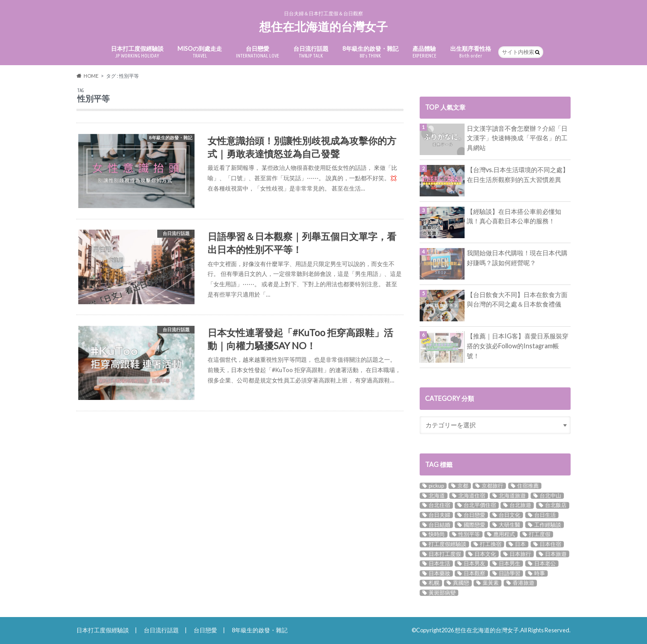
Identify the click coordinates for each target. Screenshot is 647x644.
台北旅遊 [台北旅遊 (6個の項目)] (520, 505)
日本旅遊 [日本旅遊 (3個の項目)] (556, 554)
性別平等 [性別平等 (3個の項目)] (469, 534)
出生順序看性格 (471, 52)
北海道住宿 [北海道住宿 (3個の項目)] (472, 496)
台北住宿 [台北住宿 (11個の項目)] (439, 505)
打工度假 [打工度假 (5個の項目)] (540, 534)
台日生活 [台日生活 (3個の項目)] (545, 515)
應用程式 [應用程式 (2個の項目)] (504, 534)
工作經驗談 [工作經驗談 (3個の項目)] (548, 524)
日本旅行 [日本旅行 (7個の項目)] (520, 554)
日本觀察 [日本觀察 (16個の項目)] (474, 573)
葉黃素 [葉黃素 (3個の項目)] (491, 583)
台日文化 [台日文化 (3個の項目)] (510, 515)
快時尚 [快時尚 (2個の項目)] (437, 534)
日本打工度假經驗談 (137, 52)
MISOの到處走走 (200, 52)
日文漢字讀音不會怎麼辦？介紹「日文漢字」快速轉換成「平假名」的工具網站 (517, 138)
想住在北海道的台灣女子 (323, 27)
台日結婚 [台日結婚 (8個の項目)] (439, 524)
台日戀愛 (257, 52)
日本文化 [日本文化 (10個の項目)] (485, 554)
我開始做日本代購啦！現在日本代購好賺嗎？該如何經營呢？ (517, 258)
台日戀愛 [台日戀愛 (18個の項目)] (474, 515)
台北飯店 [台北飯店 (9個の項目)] (556, 505)
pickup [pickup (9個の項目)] (436, 486)
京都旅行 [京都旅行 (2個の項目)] (492, 486)
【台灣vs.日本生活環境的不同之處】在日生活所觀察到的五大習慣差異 (518, 175)
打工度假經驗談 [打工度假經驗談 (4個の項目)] (448, 544)
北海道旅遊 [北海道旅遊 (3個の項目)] (512, 496)
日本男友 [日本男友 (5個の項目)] (474, 564)
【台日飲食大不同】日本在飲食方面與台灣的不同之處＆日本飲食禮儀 (517, 300)
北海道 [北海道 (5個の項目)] (437, 496)
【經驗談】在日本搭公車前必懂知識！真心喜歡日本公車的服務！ (514, 216)
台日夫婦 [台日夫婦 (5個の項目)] (439, 515)
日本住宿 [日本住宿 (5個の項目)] (550, 544)
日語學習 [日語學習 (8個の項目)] (510, 573)
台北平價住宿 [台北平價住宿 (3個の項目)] (480, 505)
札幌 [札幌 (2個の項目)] (434, 583)
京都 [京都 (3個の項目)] (463, 486)
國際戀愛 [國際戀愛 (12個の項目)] (474, 524)
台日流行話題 (311, 52)
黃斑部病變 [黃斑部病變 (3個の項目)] (442, 593)
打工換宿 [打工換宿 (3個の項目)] (491, 544)
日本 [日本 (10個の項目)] (520, 544)
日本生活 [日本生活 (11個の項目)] (439, 564)
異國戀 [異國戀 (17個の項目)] (461, 583)
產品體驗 (424, 52)
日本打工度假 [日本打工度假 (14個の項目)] (445, 554)
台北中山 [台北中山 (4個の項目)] (550, 496)
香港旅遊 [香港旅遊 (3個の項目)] (523, 583)
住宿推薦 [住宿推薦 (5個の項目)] (528, 486)
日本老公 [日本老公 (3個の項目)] (545, 564)
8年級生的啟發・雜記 (370, 52)
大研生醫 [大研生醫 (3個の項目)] (510, 524)
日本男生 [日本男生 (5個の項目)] (510, 564)
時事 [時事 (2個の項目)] (540, 573)
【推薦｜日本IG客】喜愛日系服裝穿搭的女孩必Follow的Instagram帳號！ (518, 346)
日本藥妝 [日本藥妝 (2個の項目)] (439, 573)
